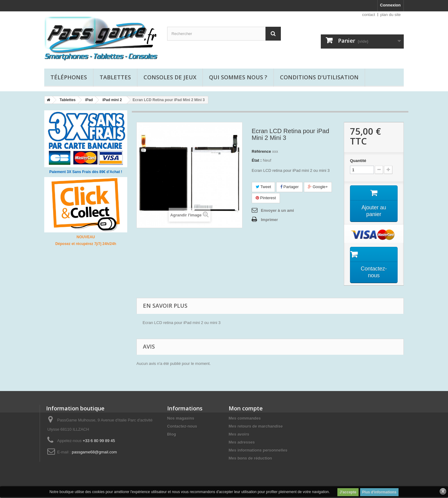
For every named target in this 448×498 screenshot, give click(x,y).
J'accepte (348, 492)
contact (369, 15)
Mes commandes (245, 419)
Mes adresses (242, 443)
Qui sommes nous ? (238, 77)
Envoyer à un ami (277, 210)
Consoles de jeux (170, 77)
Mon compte (246, 409)
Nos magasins (181, 419)
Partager (289, 187)
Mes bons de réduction (250, 459)
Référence (261, 151)
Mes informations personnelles (258, 451)
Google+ (318, 187)
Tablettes (115, 77)
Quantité (358, 161)
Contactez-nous (182, 427)
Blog (172, 435)
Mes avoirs (239, 435)
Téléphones (69, 77)
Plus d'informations (379, 492)
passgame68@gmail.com (94, 453)
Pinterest (266, 198)
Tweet (263, 187)
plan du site (391, 15)
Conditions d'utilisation (319, 77)
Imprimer (269, 220)
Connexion (390, 5)
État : (257, 160)
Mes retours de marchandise (256, 427)
